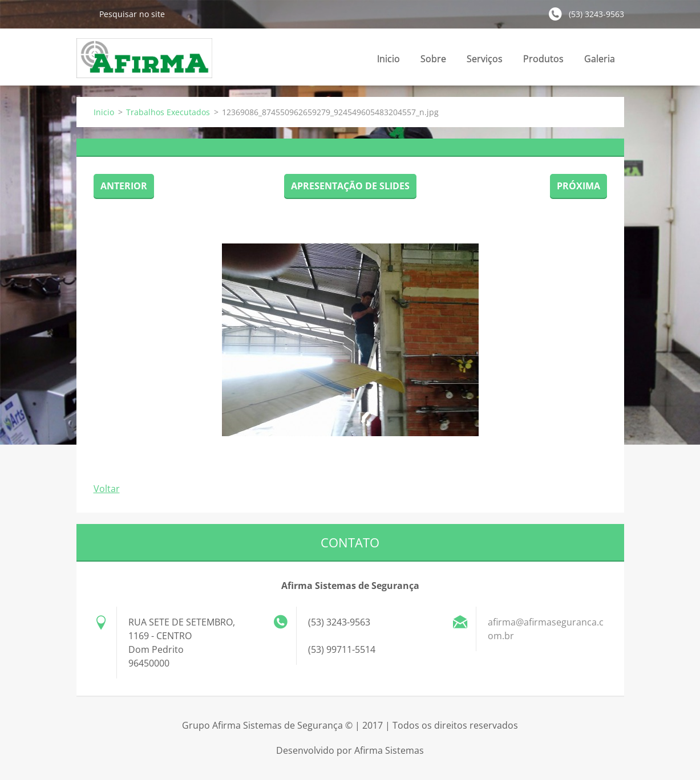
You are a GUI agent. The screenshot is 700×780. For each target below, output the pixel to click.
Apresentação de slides (350, 186)
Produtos (543, 62)
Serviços (485, 62)
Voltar (107, 489)
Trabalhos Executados (168, 112)
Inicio (389, 59)
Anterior (124, 186)
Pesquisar (83, 14)
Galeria (600, 59)
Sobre (433, 59)
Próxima (578, 186)
